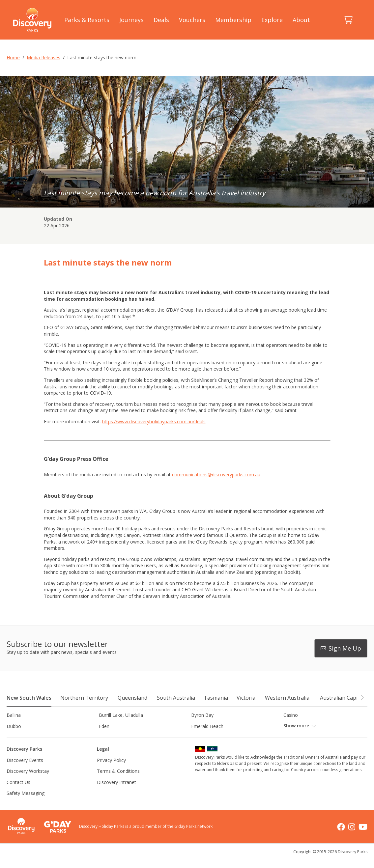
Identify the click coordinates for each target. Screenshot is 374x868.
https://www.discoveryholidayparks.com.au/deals (154, 421)
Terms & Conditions (118, 782)
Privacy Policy (111, 771)
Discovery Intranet (116, 793)
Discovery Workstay (28, 782)
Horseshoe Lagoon (212, 737)
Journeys (131, 20)
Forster (291, 726)
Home (13, 57)
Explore (272, 20)
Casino (291, 715)
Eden (104, 726)
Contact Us (18, 793)
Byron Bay (202, 715)
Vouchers (192, 20)
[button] (362, 697)
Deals (161, 20)
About (301, 20)
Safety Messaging (26, 804)
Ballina (14, 715)
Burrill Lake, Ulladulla (121, 715)
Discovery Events (25, 771)
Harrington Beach (118, 737)
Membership (233, 20)
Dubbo (14, 726)
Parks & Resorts (87, 20)
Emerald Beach (207, 726)
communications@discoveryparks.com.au (216, 475)
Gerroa (14, 737)
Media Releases (43, 57)
